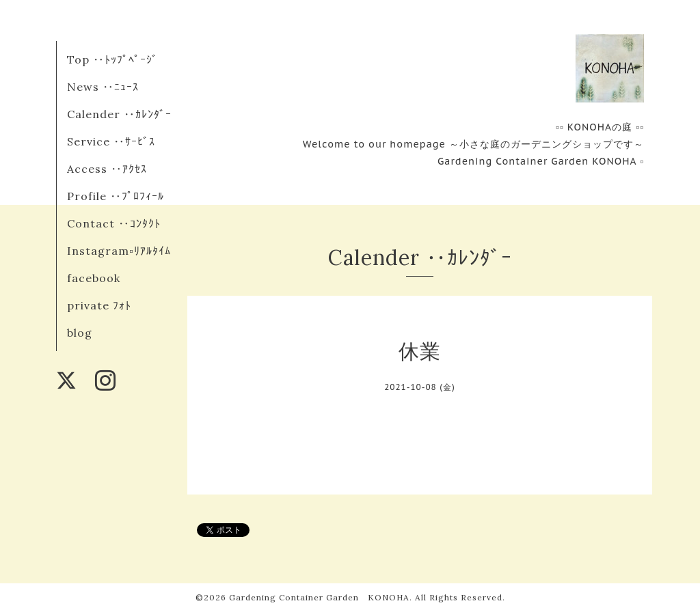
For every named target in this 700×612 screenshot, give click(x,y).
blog (80, 333)
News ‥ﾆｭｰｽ (103, 87)
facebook (94, 278)
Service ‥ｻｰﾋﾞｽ (111, 141)
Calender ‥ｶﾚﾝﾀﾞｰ (119, 114)
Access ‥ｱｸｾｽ (107, 169)
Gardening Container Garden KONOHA (319, 597)
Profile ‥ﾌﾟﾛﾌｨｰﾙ (116, 196)
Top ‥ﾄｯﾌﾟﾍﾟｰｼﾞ (112, 59)
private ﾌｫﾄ (99, 305)
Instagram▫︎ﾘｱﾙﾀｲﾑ (119, 251)
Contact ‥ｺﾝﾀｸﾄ (114, 223)
